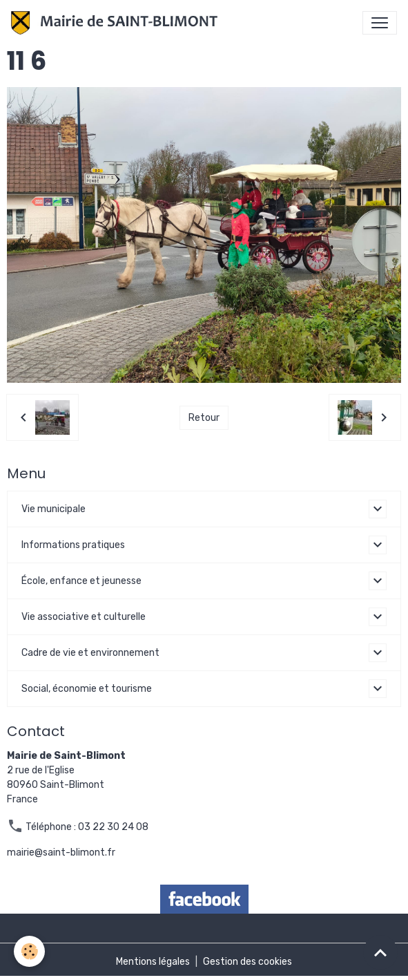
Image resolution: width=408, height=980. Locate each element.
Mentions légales (153, 962)
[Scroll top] (380, 952)
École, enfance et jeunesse (81, 581)
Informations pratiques (73, 545)
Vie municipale (54, 509)
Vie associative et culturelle (84, 617)
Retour (204, 418)
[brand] (117, 23)
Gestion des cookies (247, 962)
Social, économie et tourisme (87, 689)
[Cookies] (29, 951)
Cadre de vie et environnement (90, 653)
